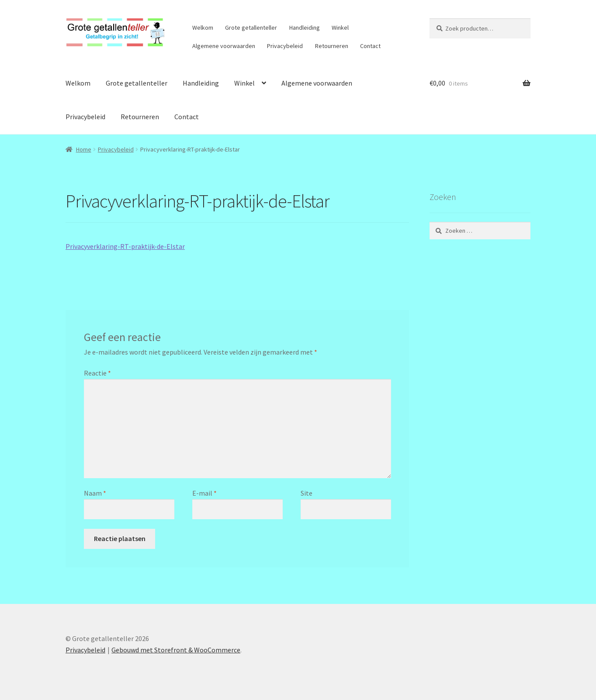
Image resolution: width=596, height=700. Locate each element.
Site (307, 493)
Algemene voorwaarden (224, 46)
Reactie (97, 373)
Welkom (203, 28)
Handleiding (305, 28)
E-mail (204, 493)
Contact (370, 46)
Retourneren (332, 46)
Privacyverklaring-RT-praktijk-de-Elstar (125, 246)
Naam (95, 493)
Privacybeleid (285, 46)
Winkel (340, 28)
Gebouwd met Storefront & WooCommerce (176, 650)
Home (84, 149)
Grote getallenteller (251, 28)
